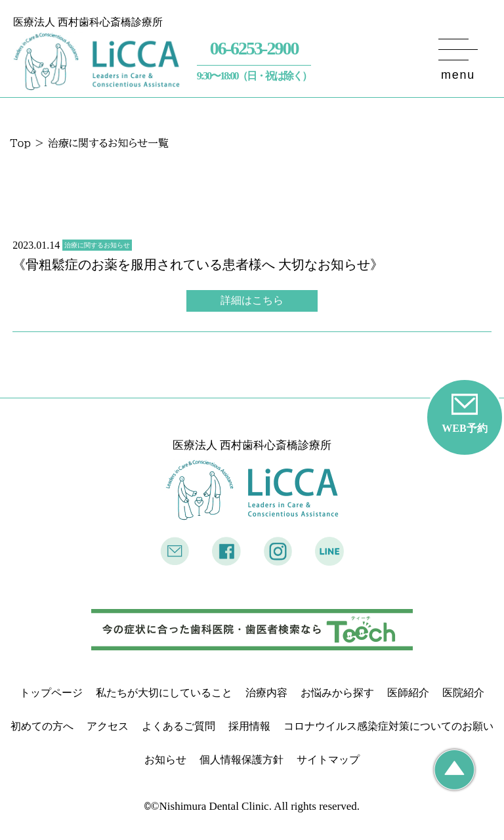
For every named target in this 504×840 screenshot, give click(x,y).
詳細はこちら (252, 300)
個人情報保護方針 (241, 760)
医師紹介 (408, 693)
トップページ (51, 693)
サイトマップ (328, 760)
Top (20, 143)
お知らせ (165, 760)
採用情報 (249, 726)
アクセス (108, 726)
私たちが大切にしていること (164, 693)
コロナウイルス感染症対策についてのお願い (388, 726)
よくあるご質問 (178, 726)
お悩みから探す (337, 693)
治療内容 (266, 693)
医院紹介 (463, 693)
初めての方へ (42, 726)
